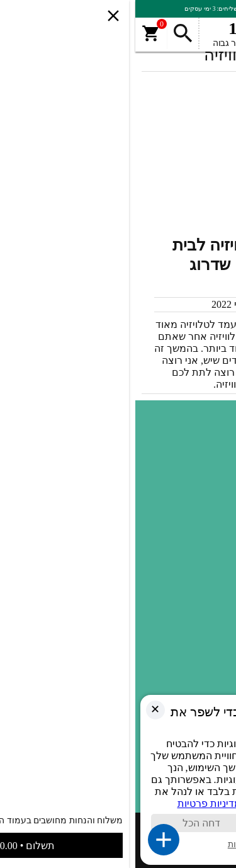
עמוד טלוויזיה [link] (197, 577)
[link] (124, 354)
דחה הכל (64, 823)
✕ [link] (17, 709)
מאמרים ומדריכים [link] (189, 633)
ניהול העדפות (116, 844)
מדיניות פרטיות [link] (194, 503)
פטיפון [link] (211, 596)
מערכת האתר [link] (183, 304)
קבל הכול (167, 823)
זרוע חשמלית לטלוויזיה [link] (179, 651)
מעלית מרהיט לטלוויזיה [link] (178, 558)
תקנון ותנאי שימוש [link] (188, 465)
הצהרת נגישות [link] (195, 484)
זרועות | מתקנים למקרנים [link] (173, 670)
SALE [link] (212, 539)
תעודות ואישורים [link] (191, 446)
